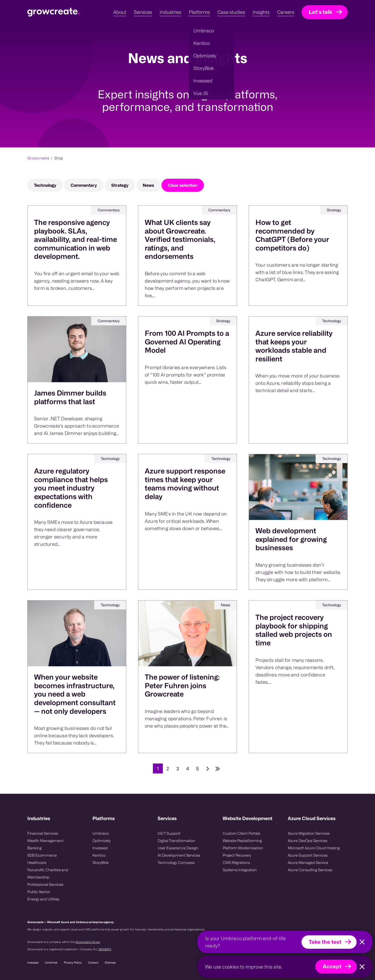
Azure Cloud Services (312, 818)
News (148, 185)
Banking (35, 848)
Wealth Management (45, 841)
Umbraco (101, 833)
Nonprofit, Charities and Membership (48, 873)
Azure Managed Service (308, 862)
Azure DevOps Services (308, 841)
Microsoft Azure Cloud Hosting (314, 848)
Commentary (84, 185)
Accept (332, 966)
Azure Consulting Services (310, 870)
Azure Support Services (308, 855)
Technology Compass (176, 862)
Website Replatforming (242, 841)
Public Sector (39, 892)
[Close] (362, 942)
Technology (45, 185)
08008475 (105, 949)
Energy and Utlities (43, 899)
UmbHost (51, 963)
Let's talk (321, 12)
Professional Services (45, 884)
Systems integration (240, 870)
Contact (93, 963)
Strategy (120, 185)
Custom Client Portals (241, 833)
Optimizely (102, 841)
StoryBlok (101, 862)
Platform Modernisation (243, 848)
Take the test (325, 942)
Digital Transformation (176, 841)
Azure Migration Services (309, 833)
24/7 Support (169, 833)
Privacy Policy (73, 963)
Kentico (99, 855)
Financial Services (43, 833)
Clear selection (183, 185)
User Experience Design (178, 848)
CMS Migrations (236, 862)
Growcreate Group (88, 942)
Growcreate (38, 158)
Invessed (100, 848)
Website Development (248, 818)
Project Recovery (237, 855)
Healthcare (37, 862)
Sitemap (110, 963)
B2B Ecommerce (42, 855)
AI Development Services (179, 855)
